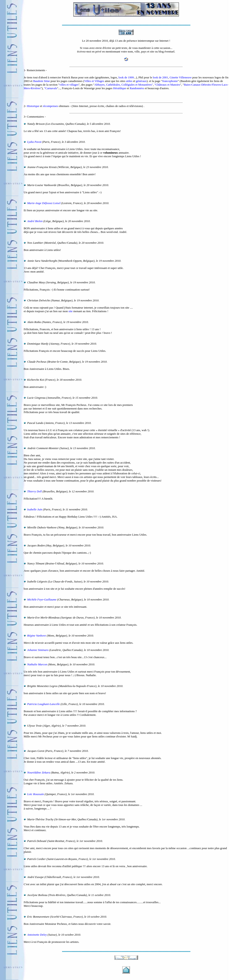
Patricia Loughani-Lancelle (44, 704)
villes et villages (69, 85)
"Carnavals (51, 88)
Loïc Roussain (36, 794)
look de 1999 (126, 77)
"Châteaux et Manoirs (167, 85)
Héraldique (120, 88)
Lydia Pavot (34, 142)
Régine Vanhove (37, 636)
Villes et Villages (94, 81)
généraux (141, 81)
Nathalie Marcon (37, 664)
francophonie (170, 81)
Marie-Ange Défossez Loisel (44, 203)
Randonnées (137, 88)
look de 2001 (160, 77)
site (71, 311)
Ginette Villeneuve (181, 77)
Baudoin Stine (42, 81)
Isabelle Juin (35, 509)
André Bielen (35, 221)
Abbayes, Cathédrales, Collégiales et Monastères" (124, 85)
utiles (129, 81)
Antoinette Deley (37, 935)
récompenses (50, 106)
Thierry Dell (35, 491)
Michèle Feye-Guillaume (42, 599)
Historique (33, 106)
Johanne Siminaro (38, 650)
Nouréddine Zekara (39, 772)
